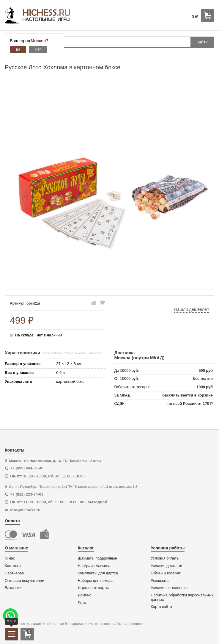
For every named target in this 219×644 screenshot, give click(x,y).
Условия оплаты (165, 558)
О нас (10, 558)
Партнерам (15, 573)
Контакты (13, 566)
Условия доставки (166, 566)
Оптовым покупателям (25, 581)
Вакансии (13, 588)
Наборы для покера (95, 581)
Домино (85, 595)
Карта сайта (161, 607)
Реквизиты (160, 581)
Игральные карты (93, 588)
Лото (82, 603)
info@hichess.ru (25, 510)
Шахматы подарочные (97, 558)
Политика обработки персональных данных (182, 597)
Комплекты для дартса (98, 573)
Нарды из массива (94, 566)
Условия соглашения (169, 588)
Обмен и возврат (166, 573)
